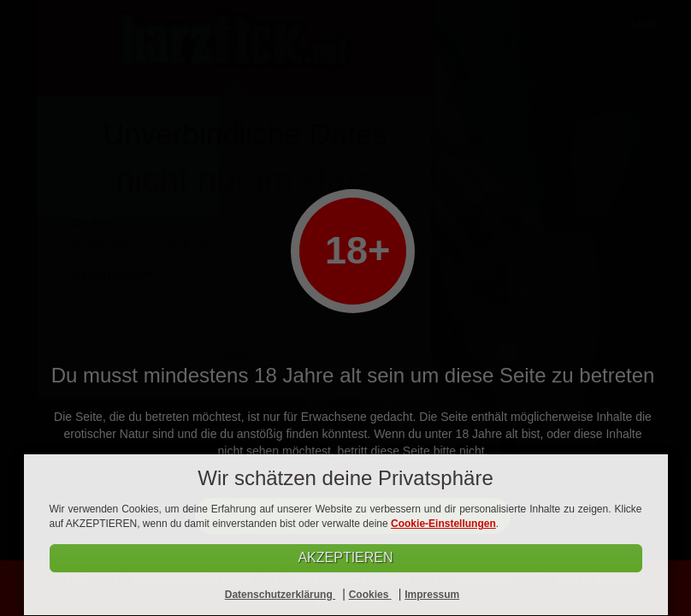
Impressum (432, 595)
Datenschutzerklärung (280, 595)
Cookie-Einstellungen (443, 524)
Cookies (370, 595)
